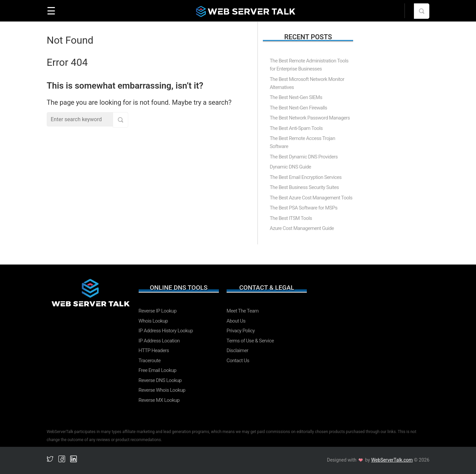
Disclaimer (237, 350)
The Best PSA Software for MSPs (303, 208)
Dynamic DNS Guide (290, 167)
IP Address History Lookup (166, 331)
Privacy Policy (241, 331)
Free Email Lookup (158, 370)
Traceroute (150, 361)
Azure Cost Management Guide (302, 228)
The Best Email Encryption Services (305, 177)
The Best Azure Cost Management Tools (311, 198)
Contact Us (238, 361)
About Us (236, 321)
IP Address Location (159, 341)
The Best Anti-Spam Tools (296, 128)
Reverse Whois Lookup (162, 390)
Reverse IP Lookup (158, 311)
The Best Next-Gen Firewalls (298, 108)
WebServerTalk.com (392, 460)
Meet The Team (243, 311)
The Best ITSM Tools (291, 218)
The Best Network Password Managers (310, 118)
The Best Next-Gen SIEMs (296, 97)
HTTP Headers (154, 350)
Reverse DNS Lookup (160, 380)
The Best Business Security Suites (304, 187)
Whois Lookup (153, 321)
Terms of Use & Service (250, 341)
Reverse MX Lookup (159, 400)
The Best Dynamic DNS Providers (303, 157)
